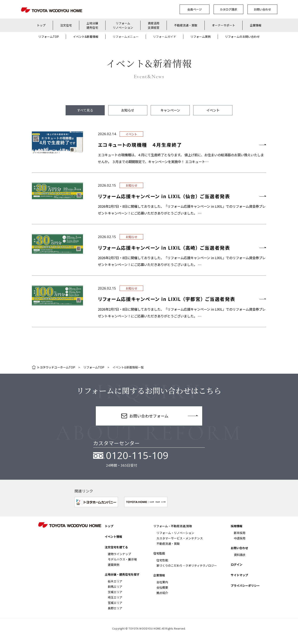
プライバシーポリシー (245, 586)
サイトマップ (239, 575)
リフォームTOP (49, 37)
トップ (41, 25)
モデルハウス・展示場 (122, 559)
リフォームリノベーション (123, 25)
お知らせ (128, 110)
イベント (213, 110)
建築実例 (114, 565)
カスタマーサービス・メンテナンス (180, 538)
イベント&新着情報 (86, 37)
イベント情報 (113, 537)
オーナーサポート (223, 25)
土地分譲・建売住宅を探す (122, 574)
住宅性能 (162, 560)
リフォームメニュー (126, 37)
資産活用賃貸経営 (154, 25)
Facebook (64, 539)
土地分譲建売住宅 (92, 25)
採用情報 (237, 526)
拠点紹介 (162, 593)
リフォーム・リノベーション (175, 533)
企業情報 (256, 25)
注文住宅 (66, 25)
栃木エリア (115, 581)
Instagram (51, 539)
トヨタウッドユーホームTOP (56, 367)
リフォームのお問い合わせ (242, 37)
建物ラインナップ (119, 554)
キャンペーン (170, 110)
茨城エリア (115, 592)
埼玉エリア (115, 597)
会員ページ (195, 9)
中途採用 (240, 538)
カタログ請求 (228, 9)
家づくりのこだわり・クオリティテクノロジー (187, 565)
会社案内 (162, 582)
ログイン (237, 564)
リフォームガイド (165, 37)
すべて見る (85, 110)
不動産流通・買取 (186, 25)
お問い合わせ (262, 9)
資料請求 (240, 555)
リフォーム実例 (201, 37)
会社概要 (162, 587)
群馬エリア (115, 587)
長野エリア (115, 608)
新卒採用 (240, 533)
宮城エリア (115, 603)
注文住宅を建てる (116, 547)
